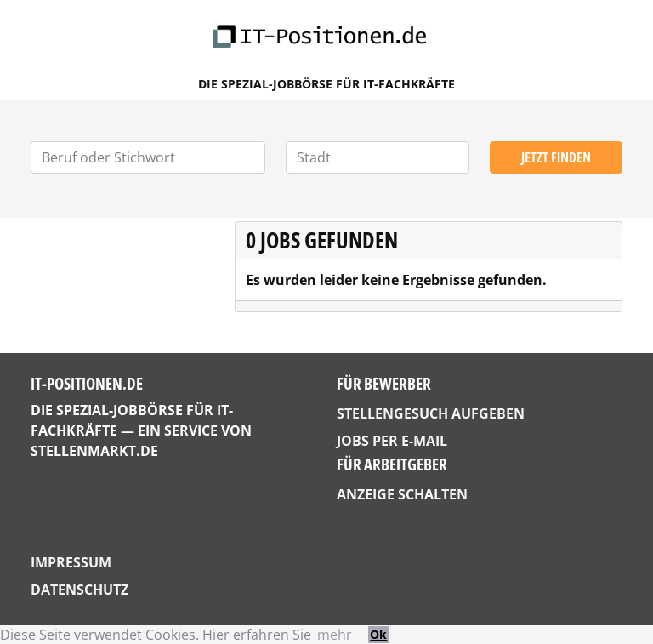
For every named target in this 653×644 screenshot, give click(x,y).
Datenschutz (79, 590)
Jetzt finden (556, 157)
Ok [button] (378, 634)
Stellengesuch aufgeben (431, 413)
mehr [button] (335, 635)
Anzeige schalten (402, 494)
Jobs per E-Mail (392, 441)
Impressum (71, 562)
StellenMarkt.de (94, 451)
